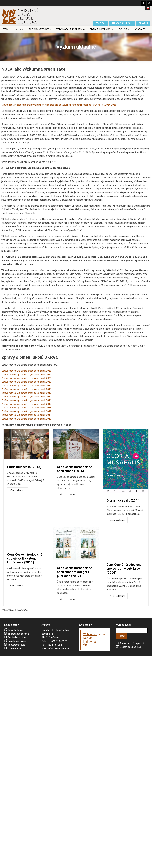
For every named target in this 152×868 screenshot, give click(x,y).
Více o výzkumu (18, 490)
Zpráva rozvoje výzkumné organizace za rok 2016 (26, 397)
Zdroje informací (102, 29)
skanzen (144, 23)
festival (101, 23)
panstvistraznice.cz (18, 641)
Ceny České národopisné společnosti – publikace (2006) (124, 569)
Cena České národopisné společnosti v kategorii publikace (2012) (74, 572)
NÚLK (20, 29)
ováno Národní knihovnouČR (94, 640)
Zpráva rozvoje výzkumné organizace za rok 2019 (26, 386)
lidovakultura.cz (16, 630)
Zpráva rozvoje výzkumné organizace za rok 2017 (26, 393)
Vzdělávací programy (71, 29)
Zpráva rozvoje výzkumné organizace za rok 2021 (26, 378)
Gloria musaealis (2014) (124, 501)
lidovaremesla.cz (17, 645)
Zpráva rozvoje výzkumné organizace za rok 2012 (26, 411)
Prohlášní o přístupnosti (132, 643)
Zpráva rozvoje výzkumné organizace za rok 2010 (26, 419)
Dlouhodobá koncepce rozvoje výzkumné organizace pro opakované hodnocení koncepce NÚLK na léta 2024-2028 (59, 105)
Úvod (6, 29)
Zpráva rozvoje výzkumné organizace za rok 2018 (26, 389)
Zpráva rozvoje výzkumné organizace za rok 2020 (26, 382)
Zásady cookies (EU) (130, 647)
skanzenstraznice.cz (18, 634)
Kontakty (140, 29)
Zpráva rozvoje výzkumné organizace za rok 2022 (26, 375)
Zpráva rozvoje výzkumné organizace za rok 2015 (26, 400)
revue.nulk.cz (15, 649)
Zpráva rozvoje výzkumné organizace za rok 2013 (26, 408)
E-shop (125, 29)
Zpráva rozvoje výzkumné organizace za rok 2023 (26, 371)
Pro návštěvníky (40, 29)
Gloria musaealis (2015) (24, 467)
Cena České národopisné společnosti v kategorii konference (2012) (25, 558)
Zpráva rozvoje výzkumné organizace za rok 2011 (26, 415)
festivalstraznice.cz (18, 637)
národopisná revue (122, 23)
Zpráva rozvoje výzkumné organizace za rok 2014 (26, 404)
